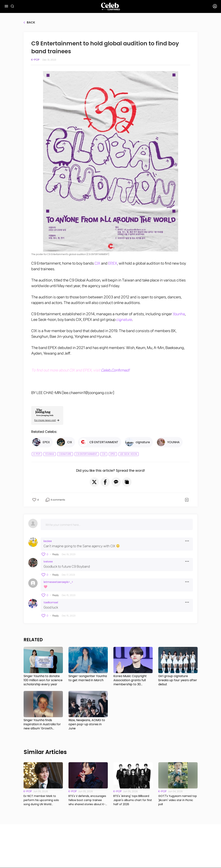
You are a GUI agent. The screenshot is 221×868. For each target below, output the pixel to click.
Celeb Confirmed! (115, 370)
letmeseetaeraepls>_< (58, 582)
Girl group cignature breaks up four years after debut (178, 680)
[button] (94, 482)
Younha (179, 314)
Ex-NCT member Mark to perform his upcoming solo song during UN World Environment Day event (41, 800)
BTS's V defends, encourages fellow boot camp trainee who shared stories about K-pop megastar (87, 800)
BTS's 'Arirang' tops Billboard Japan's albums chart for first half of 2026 (133, 800)
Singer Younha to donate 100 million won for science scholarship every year (43, 680)
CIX (97, 263)
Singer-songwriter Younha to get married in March (88, 678)
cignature (124, 320)
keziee (48, 541)
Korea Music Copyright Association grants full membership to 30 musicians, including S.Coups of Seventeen (130, 680)
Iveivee (48, 562)
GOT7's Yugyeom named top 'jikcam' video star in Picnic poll (178, 800)
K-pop (35, 60)
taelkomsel (51, 602)
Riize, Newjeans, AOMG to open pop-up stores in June (87, 724)
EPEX (113, 263)
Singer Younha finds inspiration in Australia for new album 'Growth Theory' (42, 724)
